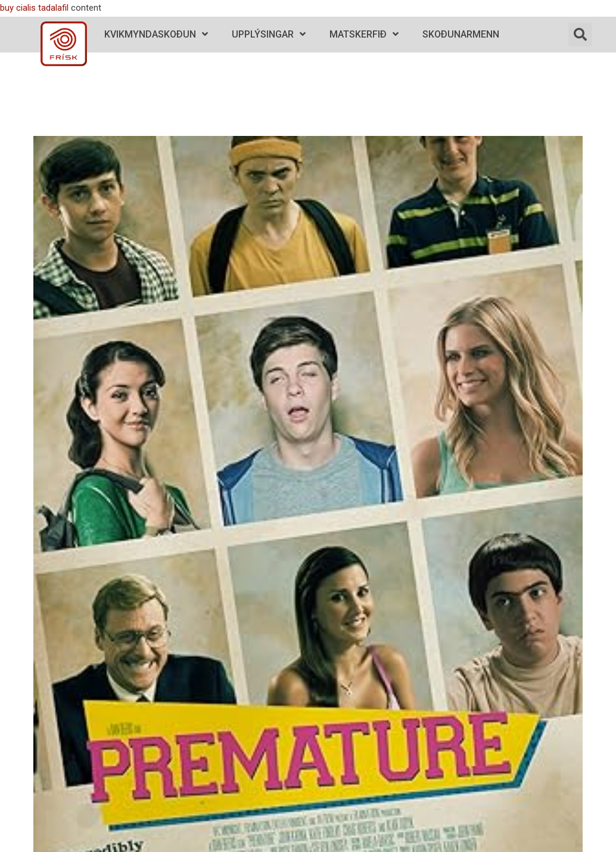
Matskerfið (364, 34)
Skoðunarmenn (461, 34)
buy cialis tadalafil (34, 8)
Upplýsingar (269, 34)
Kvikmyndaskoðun (156, 34)
